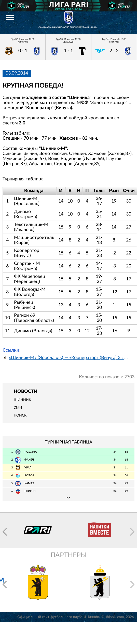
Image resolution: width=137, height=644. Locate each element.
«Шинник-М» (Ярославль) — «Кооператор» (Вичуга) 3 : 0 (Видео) (68, 358)
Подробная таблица (68, 497)
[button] (5, 532)
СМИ (18, 408)
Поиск (20, 416)
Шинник (22, 400)
